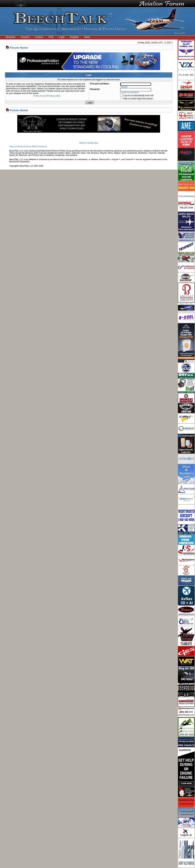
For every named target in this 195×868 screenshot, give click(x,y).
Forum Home (19, 48)
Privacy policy (54, 96)
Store (87, 37)
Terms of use (39, 96)
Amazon (25, 37)
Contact (39, 37)
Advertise (10, 37)
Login (62, 37)
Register (74, 37)
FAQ (51, 37)
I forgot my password (130, 92)
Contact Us (42, 146)
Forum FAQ (31, 146)
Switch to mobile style (89, 143)
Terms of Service (16, 146)
